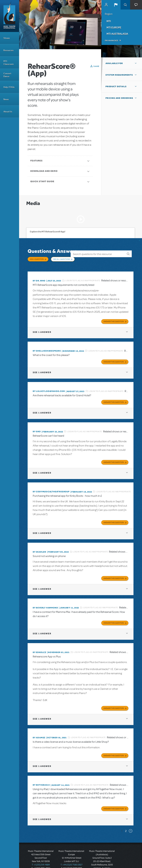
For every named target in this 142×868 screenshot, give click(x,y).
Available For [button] (114, 63)
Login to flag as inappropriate (83, 277)
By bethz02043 (41, 774)
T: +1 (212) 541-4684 (41, 853)
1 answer (42, 328)
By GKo (37, 426)
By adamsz (39, 727)
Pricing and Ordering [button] (119, 98)
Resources (8, 50)
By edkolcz (39, 643)
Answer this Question (114, 317)
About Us (8, 112)
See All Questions (62, 259)
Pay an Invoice (111, 41)
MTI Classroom (9, 63)
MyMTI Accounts (106, 5)
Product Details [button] (116, 86)
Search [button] (125, 5)
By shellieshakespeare (47, 347)
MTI (109, 21)
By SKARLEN (39, 544)
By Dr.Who (39, 277)
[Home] (10, 16)
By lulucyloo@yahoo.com (49, 386)
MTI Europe (114, 27)
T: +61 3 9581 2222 (102, 859)
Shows (7, 38)
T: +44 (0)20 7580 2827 (72, 853)
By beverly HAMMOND (45, 599)
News (6, 99)
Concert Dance (7, 75)
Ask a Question (37, 259)
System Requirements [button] (119, 75)
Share (96, 66)
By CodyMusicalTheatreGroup (51, 485)
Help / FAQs (9, 87)
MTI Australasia (117, 34)
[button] (116, 5)
